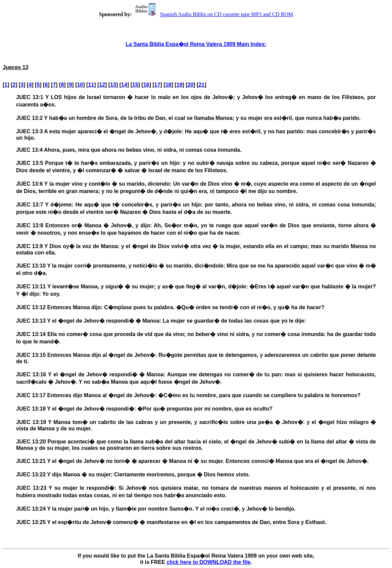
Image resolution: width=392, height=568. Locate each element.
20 (191, 85)
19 (180, 85)
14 (124, 85)
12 (102, 85)
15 (135, 85)
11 (91, 85)
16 (146, 85)
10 (80, 85)
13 (113, 85)
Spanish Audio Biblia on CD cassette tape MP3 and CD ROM (213, 14)
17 (157, 85)
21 (201, 85)
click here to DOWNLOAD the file (208, 562)
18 (168, 85)
